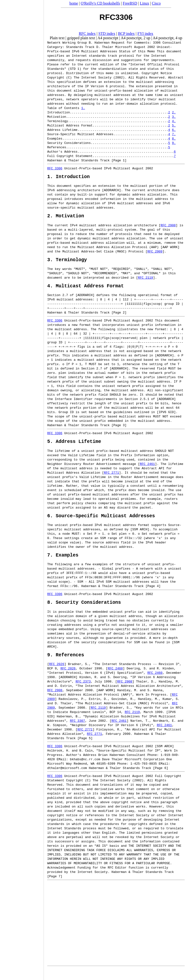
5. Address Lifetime (74, 447)
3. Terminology (67, 263)
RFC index (87, 34)
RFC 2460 (115, 679)
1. (83, 108)
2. (174, 112)
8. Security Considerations (84, 612)
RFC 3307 (77, 731)
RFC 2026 (57, 675)
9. (174, 143)
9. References (66, 665)
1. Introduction (69, 177)
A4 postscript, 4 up (168, 38)
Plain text (57, 38)
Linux (145, 3)
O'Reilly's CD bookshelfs (100, 3)
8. (174, 138)
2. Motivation (66, 218)
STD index (107, 34)
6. (174, 130)
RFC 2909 (155, 254)
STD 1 (75, 69)
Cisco (156, 3)
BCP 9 (52, 679)
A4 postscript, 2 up (136, 38)
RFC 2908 (168, 227)
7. (174, 134)
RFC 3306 (55, 168)
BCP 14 (115, 723)
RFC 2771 (111, 478)
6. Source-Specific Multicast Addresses (101, 523)
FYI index (145, 34)
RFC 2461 (147, 470)
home (74, 3)
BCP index (126, 34)
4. (174, 121)
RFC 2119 (145, 281)
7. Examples (63, 563)
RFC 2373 (83, 692)
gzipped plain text (81, 38)
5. (174, 125)
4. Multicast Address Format (85, 290)
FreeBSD (130, 3)
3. (174, 117)
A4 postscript (108, 38)
